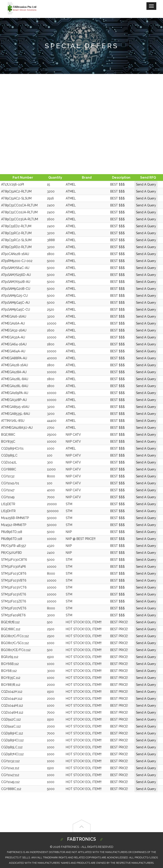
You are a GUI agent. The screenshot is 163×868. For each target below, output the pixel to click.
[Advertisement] (81, 123)
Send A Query (146, 184)
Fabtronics (81, 839)
